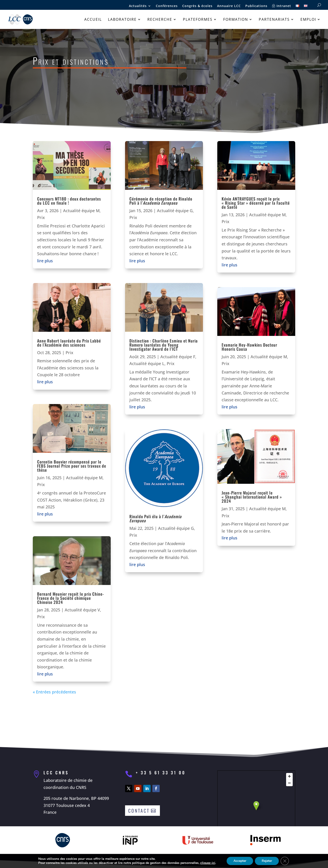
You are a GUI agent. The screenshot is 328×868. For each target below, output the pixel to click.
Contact (139, 811)
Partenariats (274, 20)
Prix (41, 217)
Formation (236, 20)
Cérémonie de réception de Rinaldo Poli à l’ (161, 201)
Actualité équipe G (175, 211)
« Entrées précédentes (54, 692)
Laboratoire (122, 20)
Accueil (93, 20)
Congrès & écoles (197, 6)
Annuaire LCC (229, 6)
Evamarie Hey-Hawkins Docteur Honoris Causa (249, 347)
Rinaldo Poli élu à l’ (155, 518)
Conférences (167, 6)
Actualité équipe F (178, 357)
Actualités (138, 6)
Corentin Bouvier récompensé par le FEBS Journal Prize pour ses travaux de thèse (72, 466)
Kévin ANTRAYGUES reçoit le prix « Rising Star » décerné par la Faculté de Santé (256, 203)
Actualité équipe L (147, 363)
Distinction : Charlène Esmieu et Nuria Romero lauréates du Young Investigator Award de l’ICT (164, 345)
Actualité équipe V (82, 610)
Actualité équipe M (81, 211)
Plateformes (198, 20)
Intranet (282, 6)
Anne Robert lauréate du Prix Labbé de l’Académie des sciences (69, 343)
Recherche (160, 20)
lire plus (45, 261)
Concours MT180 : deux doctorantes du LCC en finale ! (69, 201)
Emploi (308, 20)
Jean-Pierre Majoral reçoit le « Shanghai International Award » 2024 (252, 497)
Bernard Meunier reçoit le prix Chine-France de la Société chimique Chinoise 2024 (71, 598)
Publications (256, 6)
